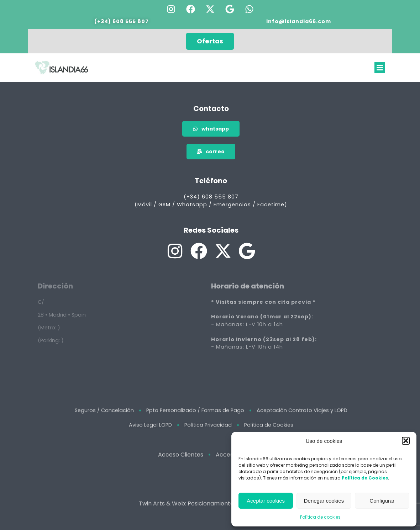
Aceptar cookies (266, 501)
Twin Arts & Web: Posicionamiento (186, 510)
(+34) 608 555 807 (122, 21)
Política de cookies (320, 517)
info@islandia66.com (299, 21)
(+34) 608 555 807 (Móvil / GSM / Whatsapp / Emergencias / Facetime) (211, 201)
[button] (406, 441)
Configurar (382, 501)
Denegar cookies (324, 501)
